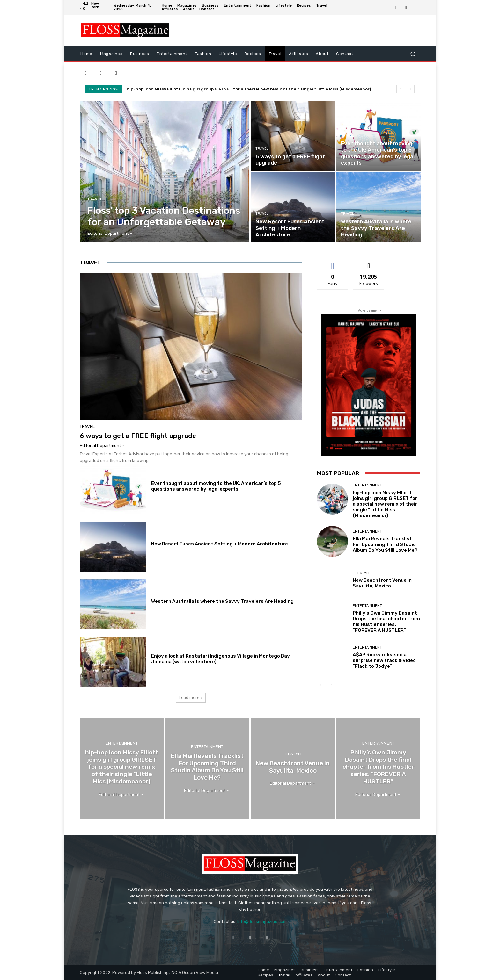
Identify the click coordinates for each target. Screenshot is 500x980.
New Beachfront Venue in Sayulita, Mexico (382, 583)
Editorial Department (100, 446)
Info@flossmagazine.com (262, 922)
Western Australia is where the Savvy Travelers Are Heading (222, 601)
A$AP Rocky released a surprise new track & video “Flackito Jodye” (384, 660)
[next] (411, 89)
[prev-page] (321, 685)
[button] (413, 54)
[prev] (400, 89)
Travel (95, 199)
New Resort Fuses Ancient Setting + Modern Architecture (220, 544)
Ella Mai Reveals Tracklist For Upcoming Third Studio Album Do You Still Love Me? (385, 544)
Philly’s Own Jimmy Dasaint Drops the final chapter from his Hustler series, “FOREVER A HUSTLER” (386, 622)
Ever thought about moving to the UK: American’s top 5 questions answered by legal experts (216, 486)
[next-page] (331, 685)
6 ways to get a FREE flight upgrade (138, 436)
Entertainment (367, 485)
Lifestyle (362, 573)
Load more (191, 698)
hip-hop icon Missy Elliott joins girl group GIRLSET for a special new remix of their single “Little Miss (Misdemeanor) (249, 89)
